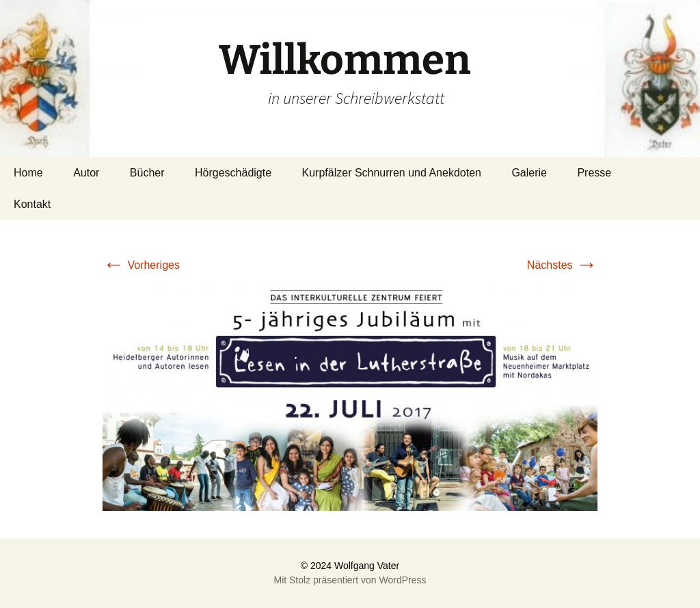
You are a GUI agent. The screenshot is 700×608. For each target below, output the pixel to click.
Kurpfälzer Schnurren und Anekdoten (392, 173)
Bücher (147, 173)
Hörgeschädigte (233, 173)
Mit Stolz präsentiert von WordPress (350, 580)
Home (28, 173)
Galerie (529, 173)
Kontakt (32, 204)
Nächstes (562, 265)
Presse (594, 173)
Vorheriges (141, 265)
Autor (86, 173)
